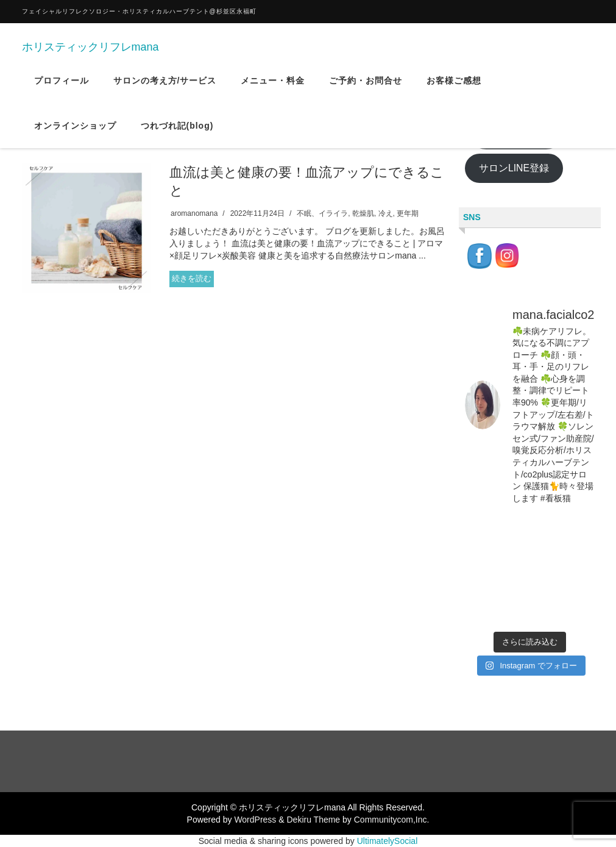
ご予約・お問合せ (366, 91)
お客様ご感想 (454, 91)
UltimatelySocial (388, 841)
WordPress (255, 820)
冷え (386, 213)
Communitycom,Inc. (392, 820)
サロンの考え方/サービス (165, 91)
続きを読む (192, 278)
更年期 (408, 213)
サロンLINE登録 (514, 168)
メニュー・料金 (273, 91)
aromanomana (194, 213)
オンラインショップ (75, 136)
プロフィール (62, 91)
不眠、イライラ (322, 213)
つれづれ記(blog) (177, 136)
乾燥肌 (363, 213)
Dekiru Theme (313, 820)
